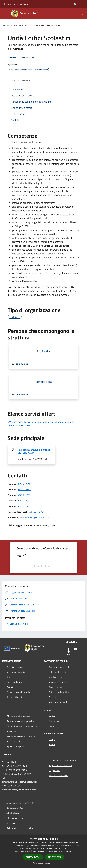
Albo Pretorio (13, 813)
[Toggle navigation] (6, 13)
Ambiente (11, 731)
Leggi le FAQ (55, 770)
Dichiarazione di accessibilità (20, 828)
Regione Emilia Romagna (16, 4)
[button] (43, 863)
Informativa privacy (16, 818)
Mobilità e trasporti (58, 702)
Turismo (53, 697)
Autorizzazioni (13, 741)
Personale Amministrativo (19, 692)
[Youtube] (76, 649)
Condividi (14, 58)
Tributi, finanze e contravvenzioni (22, 726)
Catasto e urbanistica (59, 692)
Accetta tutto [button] (33, 857)
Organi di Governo (15, 667)
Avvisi (52, 726)
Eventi (52, 744)
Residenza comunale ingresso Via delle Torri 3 (34, 451)
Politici (10, 687)
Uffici (35, 25)
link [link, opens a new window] (70, 851)
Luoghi (52, 739)
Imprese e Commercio (59, 682)
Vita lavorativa (56, 677)
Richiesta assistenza (58, 775)
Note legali (11, 823)
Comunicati (54, 721)
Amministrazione (21, 25)
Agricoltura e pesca (15, 746)
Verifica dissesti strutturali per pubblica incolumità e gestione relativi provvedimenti (41, 424)
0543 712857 (24, 489)
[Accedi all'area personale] (75, 4)
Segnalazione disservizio (60, 765)
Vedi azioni (28, 58)
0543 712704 (38, 512)
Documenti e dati (14, 697)
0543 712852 (24, 501)
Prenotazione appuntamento (62, 760)
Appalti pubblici (56, 687)
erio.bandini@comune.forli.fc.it (36, 517)
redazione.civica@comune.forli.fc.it (19, 790)
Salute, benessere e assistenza (21, 736)
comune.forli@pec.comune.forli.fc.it (19, 782)
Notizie (52, 716)
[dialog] (43, 851)
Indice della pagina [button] (20, 80)
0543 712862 (24, 495)
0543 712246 (24, 484)
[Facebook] (69, 649)
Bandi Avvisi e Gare (16, 808)
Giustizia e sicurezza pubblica (20, 721)
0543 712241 (24, 506)
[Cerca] (81, 13)
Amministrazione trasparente (20, 803)
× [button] (84, 838)
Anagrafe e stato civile (59, 667)
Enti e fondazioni (14, 682)
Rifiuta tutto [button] (55, 857)
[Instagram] (69, 653)
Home (6, 25)
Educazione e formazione (18, 716)
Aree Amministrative (16, 672)
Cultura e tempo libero (59, 672)
